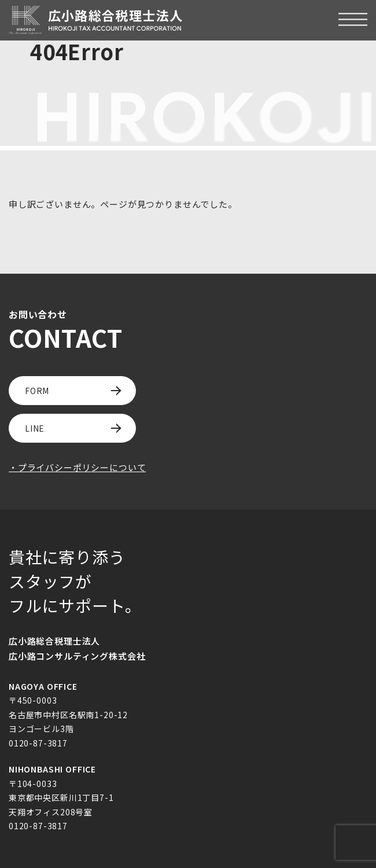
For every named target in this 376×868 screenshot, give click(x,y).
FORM (37, 391)
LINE (35, 428)
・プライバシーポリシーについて (77, 467)
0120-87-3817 (38, 743)
